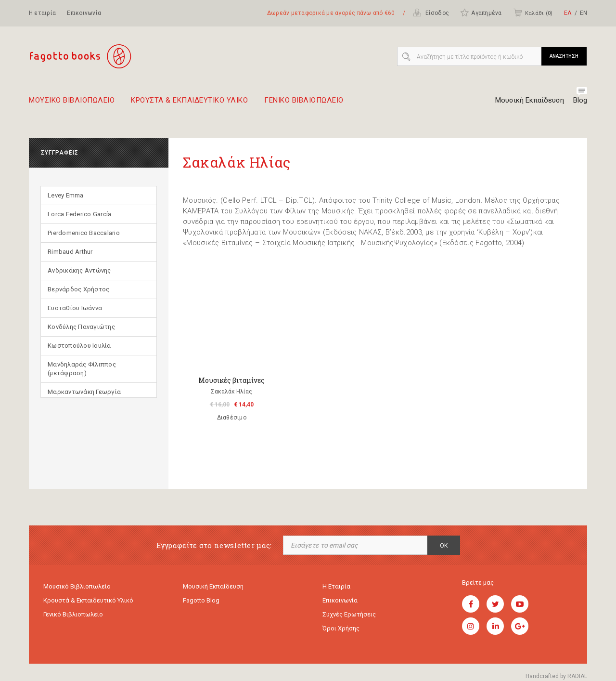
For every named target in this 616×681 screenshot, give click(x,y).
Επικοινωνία (84, 13)
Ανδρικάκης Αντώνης (79, 270)
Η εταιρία (42, 13)
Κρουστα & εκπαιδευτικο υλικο (189, 104)
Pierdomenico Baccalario (84, 233)
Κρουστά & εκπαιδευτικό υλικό (88, 600)
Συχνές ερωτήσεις (349, 614)
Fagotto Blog (201, 600)
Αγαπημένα (481, 13)
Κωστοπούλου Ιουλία (79, 346)
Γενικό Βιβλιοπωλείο (73, 614)
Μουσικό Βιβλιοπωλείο (77, 586)
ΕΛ (568, 13)
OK (444, 546)
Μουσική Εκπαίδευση (530, 100)
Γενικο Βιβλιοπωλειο (304, 104)
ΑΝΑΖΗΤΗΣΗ (564, 56)
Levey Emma (66, 195)
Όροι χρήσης (341, 628)
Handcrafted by (556, 676)
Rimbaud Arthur (70, 252)
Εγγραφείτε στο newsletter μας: (214, 545)
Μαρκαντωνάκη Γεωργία (84, 392)
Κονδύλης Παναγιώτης (81, 327)
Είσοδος (431, 13)
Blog (580, 100)
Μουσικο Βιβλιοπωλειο (72, 104)
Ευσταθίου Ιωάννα (75, 308)
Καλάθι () (533, 13)
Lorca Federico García (79, 214)
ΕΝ (584, 13)
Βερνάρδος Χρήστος (78, 289)
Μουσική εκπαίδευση (213, 586)
